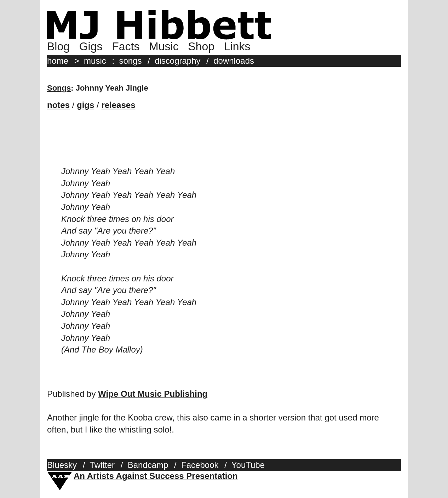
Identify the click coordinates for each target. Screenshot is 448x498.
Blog (58, 46)
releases (118, 105)
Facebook (200, 465)
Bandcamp (148, 465)
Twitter (102, 465)
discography (177, 61)
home (58, 61)
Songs (59, 88)
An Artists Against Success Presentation (156, 476)
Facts (126, 46)
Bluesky (62, 465)
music (95, 61)
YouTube (248, 465)
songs (130, 61)
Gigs (91, 46)
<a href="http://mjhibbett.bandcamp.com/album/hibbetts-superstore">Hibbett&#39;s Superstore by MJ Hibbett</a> (224, 144)
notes (58, 105)
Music (164, 46)
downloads (234, 61)
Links (237, 46)
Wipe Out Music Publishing (153, 394)
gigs (85, 105)
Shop (201, 46)
